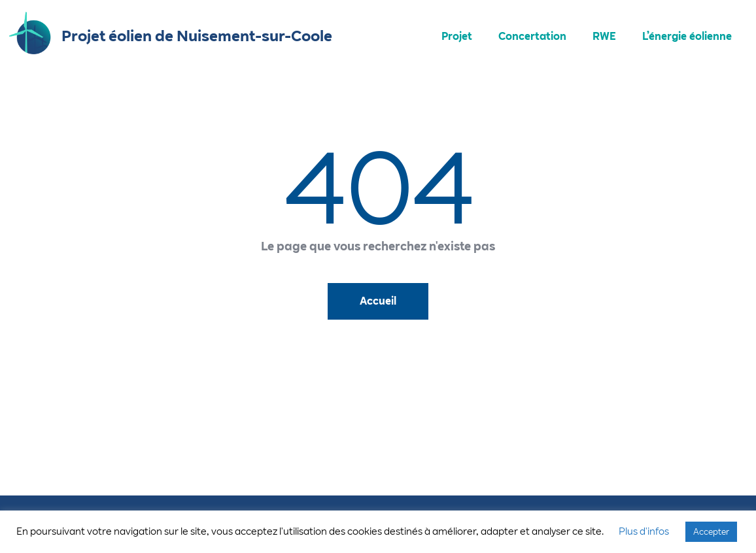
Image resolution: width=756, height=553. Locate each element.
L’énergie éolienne (687, 36)
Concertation (532, 36)
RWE (604, 36)
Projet (457, 36)
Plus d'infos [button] (644, 531)
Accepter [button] (711, 531)
